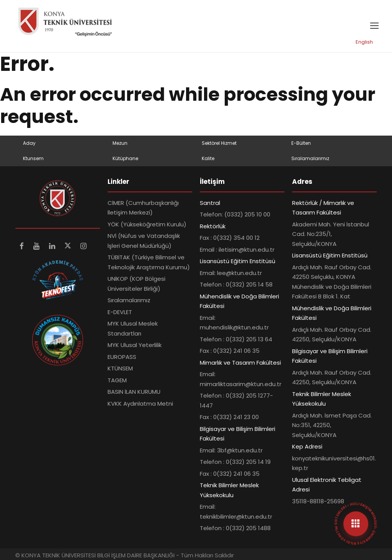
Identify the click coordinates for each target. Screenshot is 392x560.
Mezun (120, 143)
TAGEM (117, 380)
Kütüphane (125, 158)
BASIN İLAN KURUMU (134, 392)
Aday (29, 143)
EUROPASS (122, 357)
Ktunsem (33, 158)
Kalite (208, 158)
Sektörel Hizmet (219, 143)
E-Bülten (301, 143)
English (364, 42)
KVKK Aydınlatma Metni (140, 404)
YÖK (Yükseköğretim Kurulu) (147, 224)
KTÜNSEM (120, 368)
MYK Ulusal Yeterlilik (135, 345)
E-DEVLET (120, 312)
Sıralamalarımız (310, 158)
